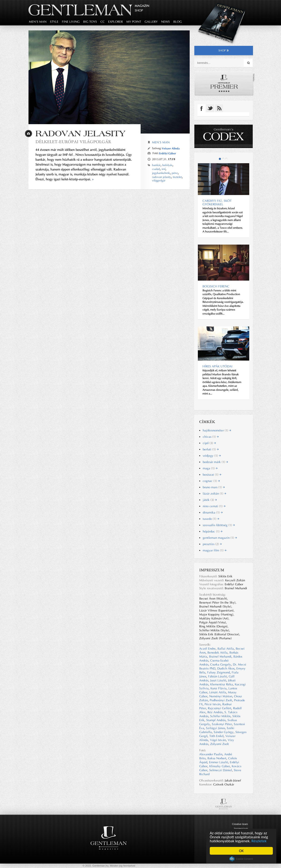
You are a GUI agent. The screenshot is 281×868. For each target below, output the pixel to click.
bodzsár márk (215, 462)
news (165, 22)
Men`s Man (161, 142)
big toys (90, 22)
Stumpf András (216, 720)
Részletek (259, 841)
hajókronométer (217, 430)
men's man (38, 22)
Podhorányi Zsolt (221, 700)
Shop (139, 10)
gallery (151, 22)
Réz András (215, 712)
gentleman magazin (220, 538)
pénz (175, 173)
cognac (211, 481)
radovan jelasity (162, 177)
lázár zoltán (214, 494)
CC (103, 22)
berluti (211, 449)
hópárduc (213, 531)
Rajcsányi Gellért (220, 708)
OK (241, 851)
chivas (211, 437)
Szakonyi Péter (222, 724)
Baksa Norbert (217, 758)
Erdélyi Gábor (168, 153)
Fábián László (217, 676)
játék (210, 500)
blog (178, 22)
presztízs (212, 544)
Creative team (240, 824)
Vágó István (218, 740)
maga (210, 468)
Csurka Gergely (221, 664)
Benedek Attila (217, 653)
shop (224, 51)
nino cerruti (214, 506)
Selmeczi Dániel (221, 770)
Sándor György (224, 732)
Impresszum (241, 828)
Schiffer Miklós (220, 716)
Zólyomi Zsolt (220, 744)
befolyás (167, 165)
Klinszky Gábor (220, 766)
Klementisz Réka (222, 684)
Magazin (142, 6)
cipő (209, 443)
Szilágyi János (215, 728)
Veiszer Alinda (171, 148)
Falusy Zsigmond (219, 672)
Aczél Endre (207, 649)
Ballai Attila (226, 649)
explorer (116, 22)
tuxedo (211, 519)
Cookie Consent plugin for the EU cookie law (241, 859)
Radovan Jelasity (80, 133)
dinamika (213, 512)
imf (164, 169)
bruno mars (214, 487)
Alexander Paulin (211, 754)
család (156, 169)
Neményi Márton (221, 696)
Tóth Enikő (216, 736)
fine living (71, 22)
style (54, 22)
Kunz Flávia (219, 688)
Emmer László (219, 762)
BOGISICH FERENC (216, 286)
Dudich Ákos (226, 668)
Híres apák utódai (217, 366)
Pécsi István (213, 704)
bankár (156, 165)
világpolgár (159, 181)
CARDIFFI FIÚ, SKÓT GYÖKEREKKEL (217, 203)
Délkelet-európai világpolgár (73, 142)
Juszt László (218, 680)
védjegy (212, 456)
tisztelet (177, 177)
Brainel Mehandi (220, 656)
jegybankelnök (161, 173)
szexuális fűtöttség (219, 525)
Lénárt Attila (218, 692)
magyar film (215, 550)
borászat (212, 475)
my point (134, 22)
